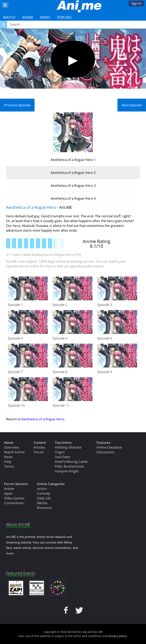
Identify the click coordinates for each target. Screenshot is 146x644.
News (45, 17)
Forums (64, 17)
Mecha (42, 503)
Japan (8, 493)
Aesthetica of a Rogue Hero (31, 207)
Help (8, 462)
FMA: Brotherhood (69, 466)
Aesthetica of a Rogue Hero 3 (73, 185)
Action (42, 489)
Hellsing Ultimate (68, 447)
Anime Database (109, 447)
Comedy (43, 493)
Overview (11, 447)
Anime (28, 17)
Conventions (14, 503)
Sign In (136, 3)
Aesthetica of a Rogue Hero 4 (73, 198)
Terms (9, 466)
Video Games (14, 498)
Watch (9, 17)
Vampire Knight (67, 471)
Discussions (106, 452)
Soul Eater (63, 457)
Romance (44, 508)
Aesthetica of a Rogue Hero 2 (73, 173)
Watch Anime (14, 452)
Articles (39, 447)
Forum (39, 452)
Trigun (60, 452)
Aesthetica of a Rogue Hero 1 (73, 160)
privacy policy (118, 636)
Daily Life (44, 498)
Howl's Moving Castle (71, 462)
